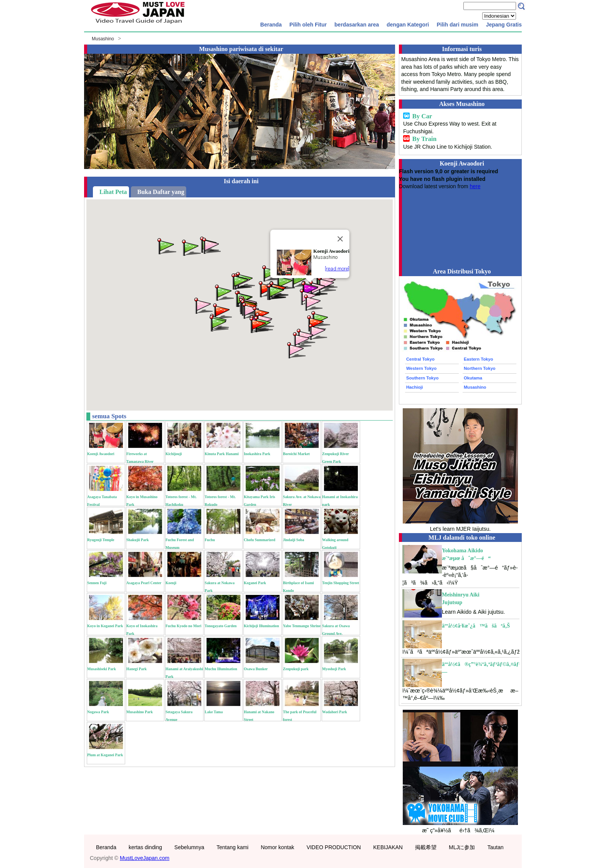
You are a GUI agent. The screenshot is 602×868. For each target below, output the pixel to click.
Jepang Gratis (504, 25)
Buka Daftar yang (161, 192)
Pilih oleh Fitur (308, 25)
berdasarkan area (357, 25)
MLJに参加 (462, 847)
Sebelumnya (189, 847)
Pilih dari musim (457, 25)
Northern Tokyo (480, 368)
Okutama (473, 378)
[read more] (337, 269)
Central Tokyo (420, 359)
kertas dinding (145, 847)
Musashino (103, 39)
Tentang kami (232, 847)
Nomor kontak (277, 847)
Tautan (495, 847)
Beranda (271, 25)
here (475, 186)
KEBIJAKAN (388, 847)
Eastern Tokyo (478, 359)
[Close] (340, 239)
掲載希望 (426, 847)
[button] (317, 331)
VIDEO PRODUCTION (334, 847)
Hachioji (415, 387)
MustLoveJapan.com (145, 858)
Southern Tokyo (422, 378)
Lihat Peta (113, 192)
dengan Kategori (408, 25)
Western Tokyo (421, 368)
